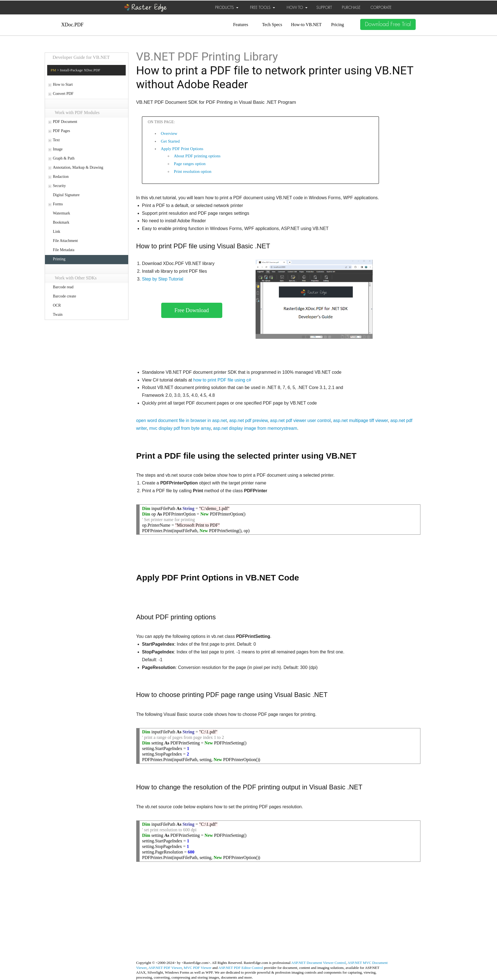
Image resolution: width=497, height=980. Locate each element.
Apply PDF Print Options (182, 149)
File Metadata (64, 250)
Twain (58, 315)
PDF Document (65, 122)
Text (56, 140)
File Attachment (65, 241)
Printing (59, 259)
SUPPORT (324, 7)
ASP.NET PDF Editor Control (241, 968)
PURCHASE (351, 7)
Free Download (192, 310)
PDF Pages (62, 131)
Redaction (61, 177)
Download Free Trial (388, 24)
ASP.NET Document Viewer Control (319, 963)
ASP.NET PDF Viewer (165, 968)
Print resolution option (193, 171)
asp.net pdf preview (248, 420)
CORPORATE (381, 7)
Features (241, 25)
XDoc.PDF (73, 25)
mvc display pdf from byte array (180, 428)
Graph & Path (64, 158)
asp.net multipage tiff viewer (360, 420)
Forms (58, 204)
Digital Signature (66, 195)
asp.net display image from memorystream (255, 428)
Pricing (337, 25)
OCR (57, 305)
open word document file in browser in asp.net (182, 420)
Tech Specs (272, 25)
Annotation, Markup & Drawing (78, 167)
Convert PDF (63, 94)
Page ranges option (190, 164)
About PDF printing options (197, 156)
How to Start (63, 84)
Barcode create (65, 296)
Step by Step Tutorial (163, 279)
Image (58, 149)
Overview (169, 133)
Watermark (62, 213)
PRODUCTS (227, 7)
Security (60, 186)
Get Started (170, 141)
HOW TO (297, 7)
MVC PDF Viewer (198, 968)
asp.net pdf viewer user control (300, 420)
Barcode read (63, 287)
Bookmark (61, 222)
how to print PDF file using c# (222, 380)
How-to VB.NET (306, 25)
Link (57, 232)
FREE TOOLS (263, 7)
